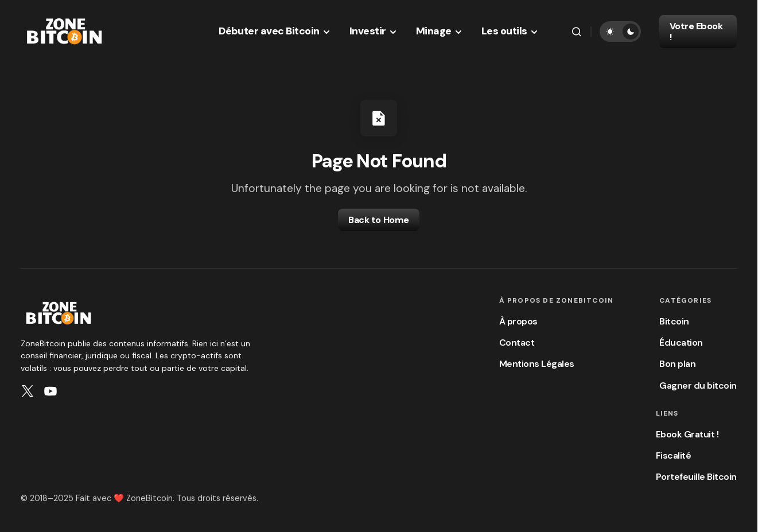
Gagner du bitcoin (698, 386)
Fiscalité (674, 455)
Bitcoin (674, 321)
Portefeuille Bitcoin (696, 477)
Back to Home (378, 220)
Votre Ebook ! (696, 32)
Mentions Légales (537, 364)
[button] (577, 32)
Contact (517, 343)
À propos (518, 321)
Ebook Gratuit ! (687, 434)
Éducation (681, 343)
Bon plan (677, 364)
